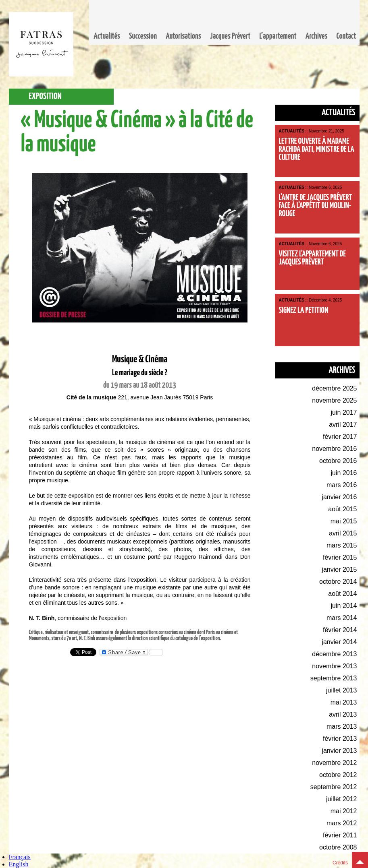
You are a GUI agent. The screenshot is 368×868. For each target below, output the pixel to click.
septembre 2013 (334, 678)
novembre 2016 (334, 449)
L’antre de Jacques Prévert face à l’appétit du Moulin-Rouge (316, 206)
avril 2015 (343, 533)
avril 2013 (343, 714)
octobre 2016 (338, 461)
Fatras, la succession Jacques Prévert (41, 44)
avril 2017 (343, 425)
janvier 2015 (339, 569)
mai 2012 (344, 811)
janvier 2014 (339, 642)
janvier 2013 (339, 751)
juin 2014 (344, 606)
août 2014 (342, 594)
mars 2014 (342, 618)
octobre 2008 (338, 847)
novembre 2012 (334, 763)
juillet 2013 (342, 690)
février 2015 (340, 557)
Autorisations (183, 36)
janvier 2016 (339, 497)
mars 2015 (342, 545)
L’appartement (278, 36)
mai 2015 (344, 521)
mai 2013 (344, 702)
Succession (143, 36)
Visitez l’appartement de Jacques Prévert (312, 258)
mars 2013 (342, 726)
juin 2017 (344, 412)
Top (360, 860)
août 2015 (342, 509)
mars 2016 (342, 485)
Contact (346, 36)
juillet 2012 (342, 799)
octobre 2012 (338, 775)
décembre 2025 (334, 388)
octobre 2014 (338, 582)
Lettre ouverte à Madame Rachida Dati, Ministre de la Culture (317, 149)
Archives (317, 36)
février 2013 (340, 739)
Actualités (107, 36)
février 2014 (340, 630)
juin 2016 (344, 473)
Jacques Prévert (230, 36)
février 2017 (340, 437)
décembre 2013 (334, 654)
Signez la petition (304, 310)
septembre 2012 (334, 787)
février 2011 (340, 835)
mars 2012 (342, 823)
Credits (340, 863)
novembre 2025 (334, 400)
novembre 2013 (334, 666)
